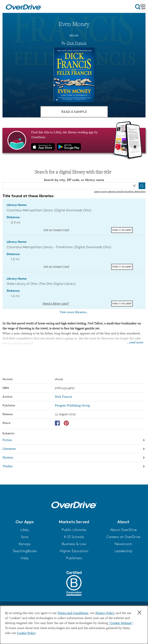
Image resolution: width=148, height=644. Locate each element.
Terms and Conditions (73, 613)
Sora (25, 537)
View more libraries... (74, 312)
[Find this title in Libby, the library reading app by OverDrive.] (74, 140)
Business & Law (74, 544)
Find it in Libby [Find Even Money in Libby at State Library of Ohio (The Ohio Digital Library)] (122, 303)
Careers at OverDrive (123, 537)
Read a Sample (74, 112)
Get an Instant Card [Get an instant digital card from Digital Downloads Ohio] (56, 230)
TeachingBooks (25, 551)
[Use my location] (134, 186)
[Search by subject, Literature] (74, 449)
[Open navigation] (140, 7)
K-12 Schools (74, 537)
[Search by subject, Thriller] (74, 466)
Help (25, 558)
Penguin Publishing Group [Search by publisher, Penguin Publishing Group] (72, 406)
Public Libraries (74, 530)
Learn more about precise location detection (120, 191)
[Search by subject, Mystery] (74, 458)
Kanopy (25, 544)
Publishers (74, 558)
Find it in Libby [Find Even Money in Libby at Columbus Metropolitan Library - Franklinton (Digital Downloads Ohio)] (122, 267)
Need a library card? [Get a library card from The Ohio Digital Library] (56, 304)
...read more (135, 343)
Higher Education (74, 551)
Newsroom (123, 544)
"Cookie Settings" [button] (121, 623)
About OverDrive (123, 530)
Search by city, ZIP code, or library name (74, 180)
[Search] (142, 186)
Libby (25, 530)
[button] (25, 522)
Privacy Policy (105, 613)
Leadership (123, 551)
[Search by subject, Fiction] (74, 440)
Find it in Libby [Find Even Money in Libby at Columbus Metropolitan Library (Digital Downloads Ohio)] (122, 230)
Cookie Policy (26, 633)
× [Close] (139, 613)
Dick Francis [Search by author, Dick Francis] (77, 43)
